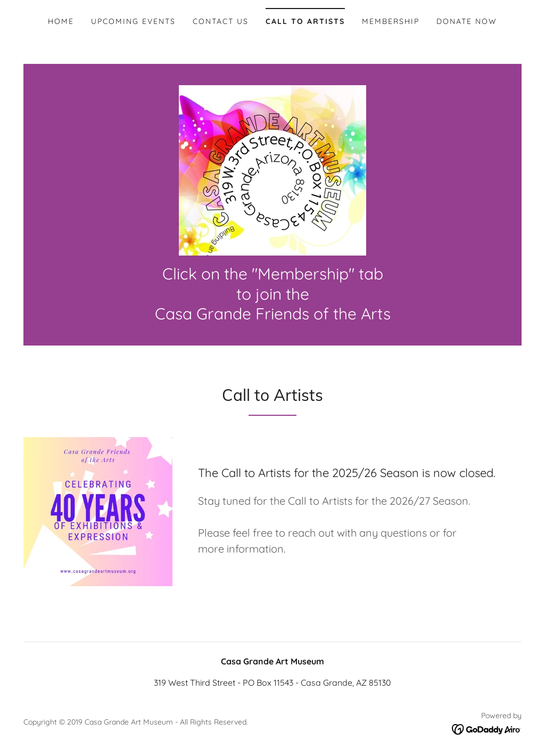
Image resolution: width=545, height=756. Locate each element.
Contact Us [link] (221, 21)
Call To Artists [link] (305, 21)
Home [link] (61, 21)
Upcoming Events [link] (133, 21)
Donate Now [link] (467, 21)
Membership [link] (391, 21)
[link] (272, 169)
